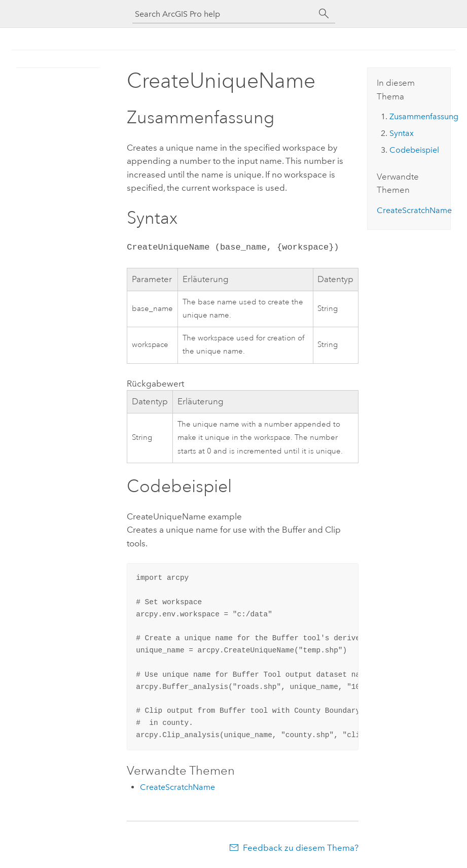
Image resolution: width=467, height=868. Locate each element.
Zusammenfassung (424, 116)
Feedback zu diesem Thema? (301, 848)
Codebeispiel (414, 150)
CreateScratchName (177, 787)
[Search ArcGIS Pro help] (224, 14)
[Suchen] (324, 14)
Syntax (402, 133)
